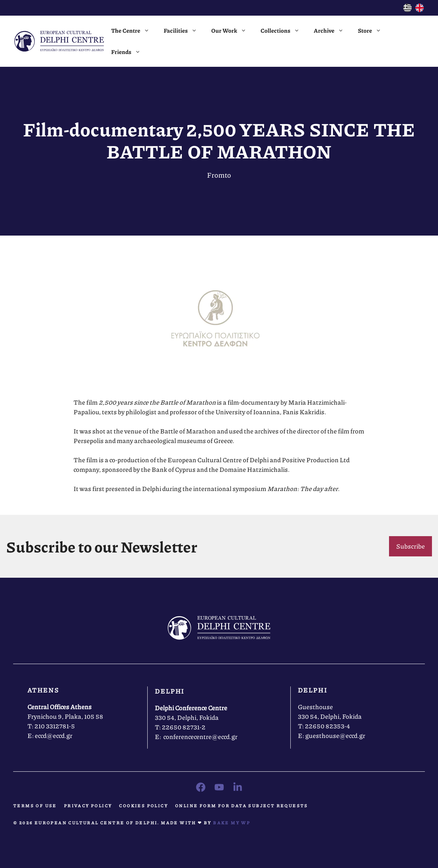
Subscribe (410, 546)
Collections (284, 31)
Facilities (184, 31)
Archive (332, 31)
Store (373, 31)
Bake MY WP (232, 823)
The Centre (134, 31)
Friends (129, 52)
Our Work (232, 31)
